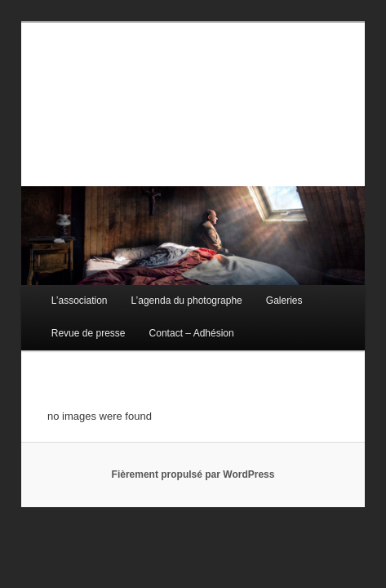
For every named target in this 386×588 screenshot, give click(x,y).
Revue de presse (71, 323)
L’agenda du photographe (169, 290)
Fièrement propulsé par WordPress (193, 464)
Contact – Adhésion (174, 323)
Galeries (266, 290)
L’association (62, 290)
